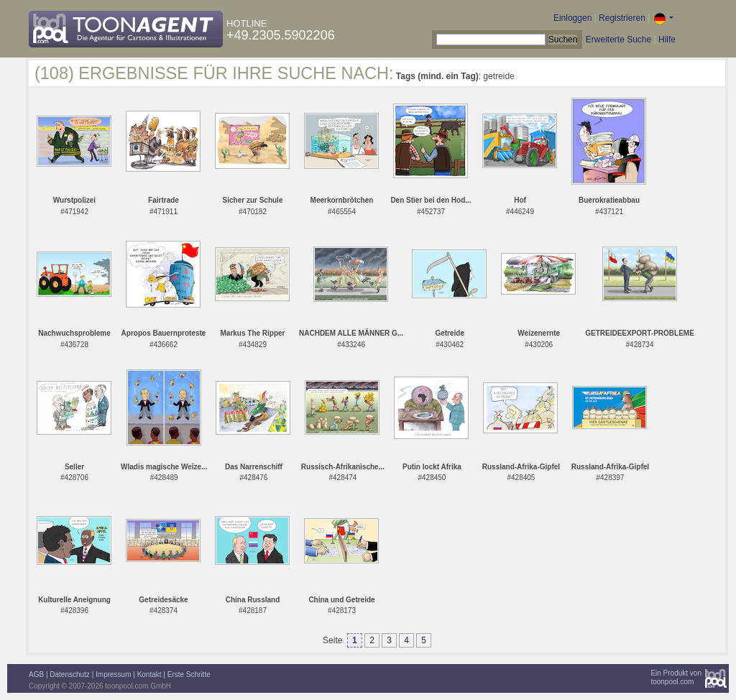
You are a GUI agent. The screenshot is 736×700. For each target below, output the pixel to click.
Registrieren (622, 18)
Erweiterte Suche (618, 40)
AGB (36, 674)
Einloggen (572, 18)
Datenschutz (70, 674)
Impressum (113, 674)
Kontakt (149, 674)
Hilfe (667, 40)
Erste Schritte (189, 674)
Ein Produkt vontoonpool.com (676, 677)
